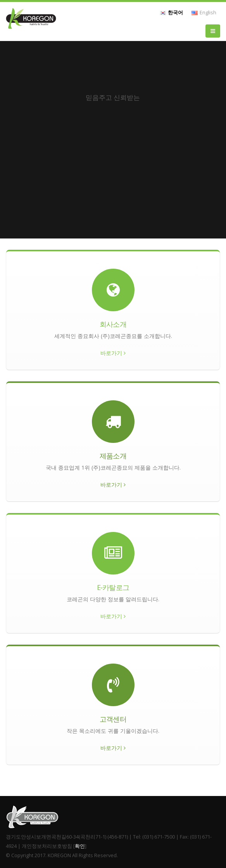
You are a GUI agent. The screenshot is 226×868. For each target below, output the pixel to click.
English (204, 13)
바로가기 (113, 353)
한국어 (171, 13)
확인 (80, 846)
